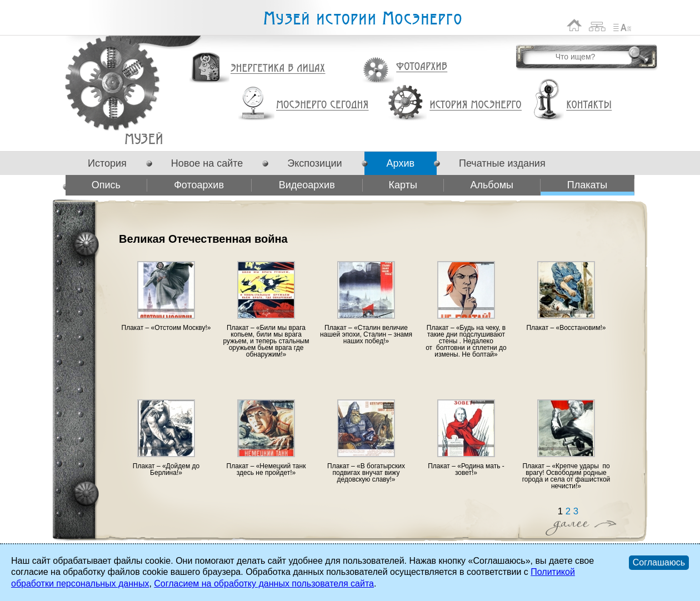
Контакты (589, 105)
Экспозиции (314, 163)
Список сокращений (622, 25)
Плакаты (587, 185)
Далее (581, 525)
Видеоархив (307, 185)
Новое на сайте (207, 163)
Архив (401, 163)
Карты (403, 185)
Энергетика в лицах (278, 69)
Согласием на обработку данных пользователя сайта (264, 584)
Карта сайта (597, 25)
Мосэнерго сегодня (322, 105)
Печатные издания (502, 163)
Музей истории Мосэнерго (362, 19)
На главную (574, 25)
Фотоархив (421, 67)
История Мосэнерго (476, 105)
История (107, 163)
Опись (106, 185)
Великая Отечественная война (144, 139)
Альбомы (492, 185)
